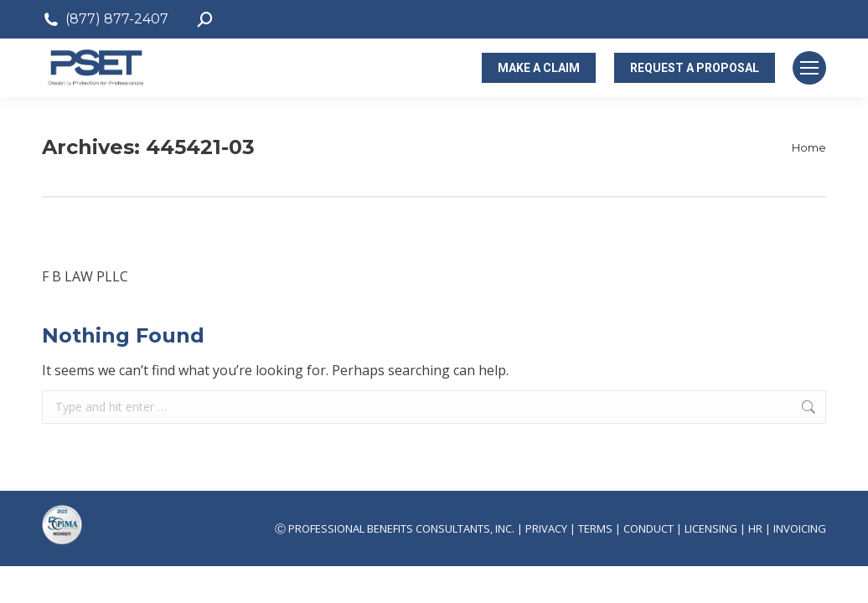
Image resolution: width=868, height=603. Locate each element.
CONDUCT (648, 528)
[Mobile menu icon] (809, 68)
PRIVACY (546, 528)
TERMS (595, 528)
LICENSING (711, 528)
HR (755, 528)
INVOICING (800, 528)
